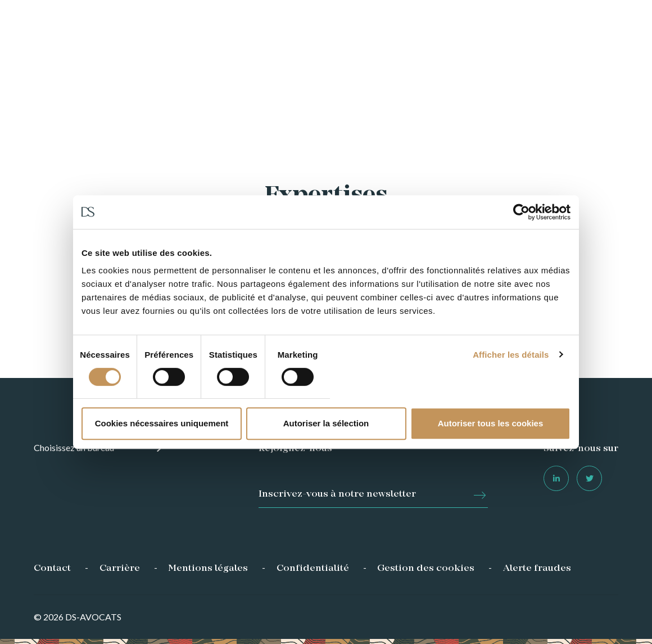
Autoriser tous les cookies (491, 423)
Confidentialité (313, 569)
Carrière (120, 569)
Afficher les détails (511, 355)
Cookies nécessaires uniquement (162, 423)
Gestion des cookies (426, 569)
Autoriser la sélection (326, 423)
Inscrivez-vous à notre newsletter (337, 494)
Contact (52, 569)
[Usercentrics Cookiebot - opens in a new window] (521, 212)
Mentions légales (208, 569)
